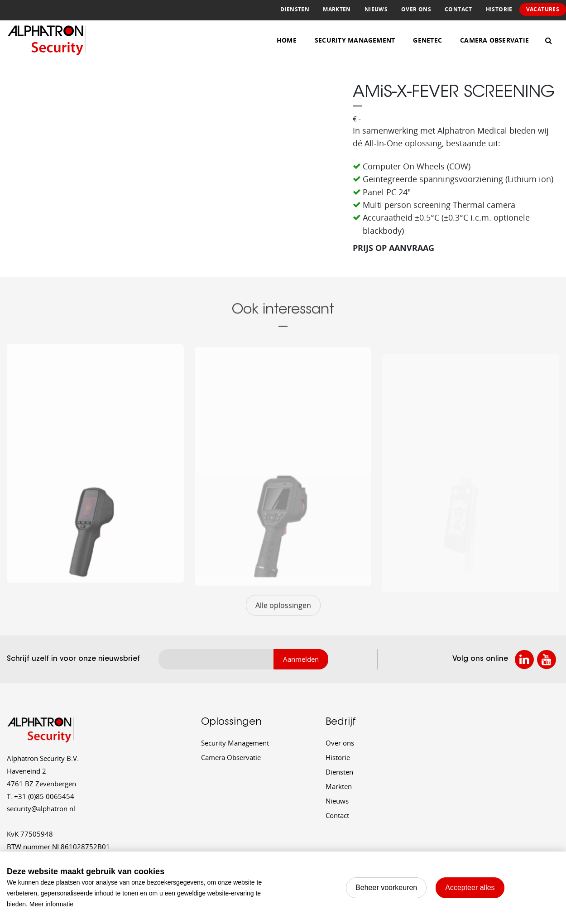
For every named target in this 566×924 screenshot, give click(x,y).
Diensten (295, 9)
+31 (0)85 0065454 (41, 796)
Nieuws (376, 9)
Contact (458, 9)
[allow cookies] (470, 888)
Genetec (427, 40)
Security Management (355, 40)
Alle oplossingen (283, 617)
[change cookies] (386, 888)
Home (287, 40)
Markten (337, 9)
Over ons (416, 9)
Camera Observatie (494, 40)
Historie (499, 9)
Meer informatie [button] (51, 904)
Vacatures (543, 9)
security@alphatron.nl (41, 808)
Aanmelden (301, 659)
